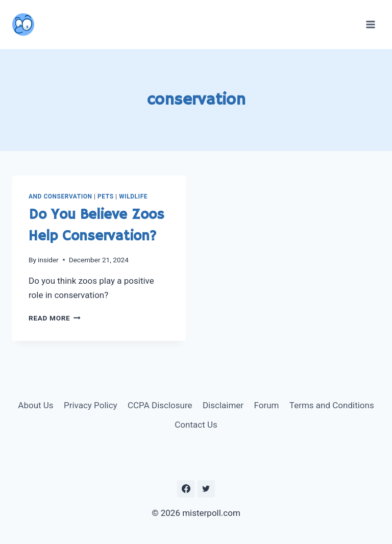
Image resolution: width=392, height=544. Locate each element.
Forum (266, 405)
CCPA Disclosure (160, 405)
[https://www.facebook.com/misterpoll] (186, 489)
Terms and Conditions (332, 405)
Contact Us (196, 425)
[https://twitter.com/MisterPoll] (206, 489)
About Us (35, 405)
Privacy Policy (91, 405)
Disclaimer (223, 405)
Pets (105, 196)
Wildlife (133, 196)
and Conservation (60, 196)
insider (48, 260)
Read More (55, 318)
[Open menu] (370, 24)
